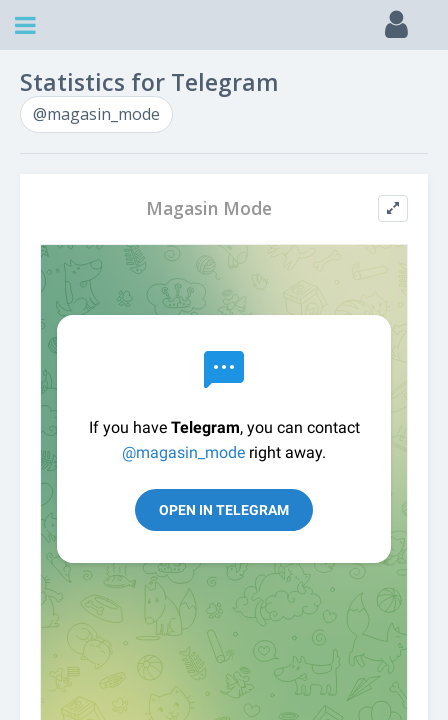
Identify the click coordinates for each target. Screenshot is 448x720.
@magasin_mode (96, 114)
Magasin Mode (209, 208)
